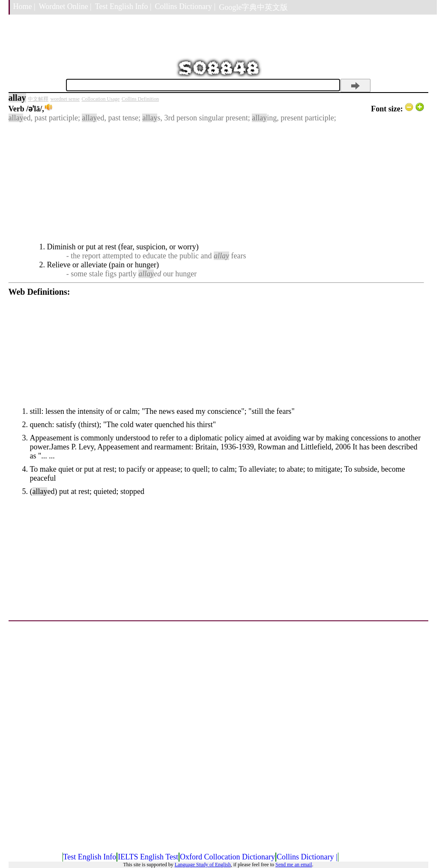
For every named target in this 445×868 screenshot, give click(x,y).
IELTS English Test (148, 857)
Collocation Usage (100, 99)
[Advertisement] (216, 183)
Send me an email (294, 865)
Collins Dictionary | (185, 6)
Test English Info (90, 857)
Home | (24, 6)
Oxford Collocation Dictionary (227, 857)
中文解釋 (38, 99)
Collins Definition (140, 99)
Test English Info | (123, 6)
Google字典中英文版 (253, 7)
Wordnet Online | (65, 6)
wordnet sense (65, 99)
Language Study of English (203, 865)
